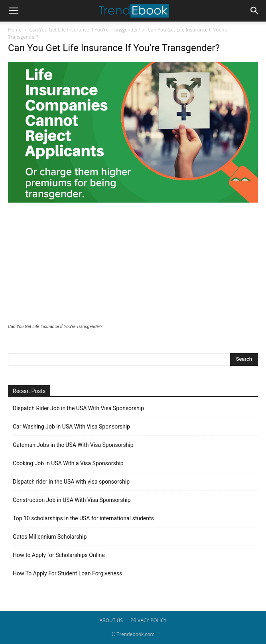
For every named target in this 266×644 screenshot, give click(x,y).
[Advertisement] (133, 264)
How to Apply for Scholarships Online (59, 555)
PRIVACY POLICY (149, 620)
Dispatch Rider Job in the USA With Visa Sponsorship (78, 408)
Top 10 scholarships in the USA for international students (83, 518)
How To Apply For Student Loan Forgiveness (67, 573)
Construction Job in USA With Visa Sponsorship (72, 500)
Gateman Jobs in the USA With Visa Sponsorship (73, 445)
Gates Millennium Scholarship (50, 537)
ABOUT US (111, 620)
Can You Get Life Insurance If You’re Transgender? (85, 30)
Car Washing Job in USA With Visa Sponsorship (71, 427)
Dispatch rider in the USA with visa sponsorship (71, 482)
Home (15, 30)
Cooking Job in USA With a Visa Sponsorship (68, 463)
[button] (14, 11)
